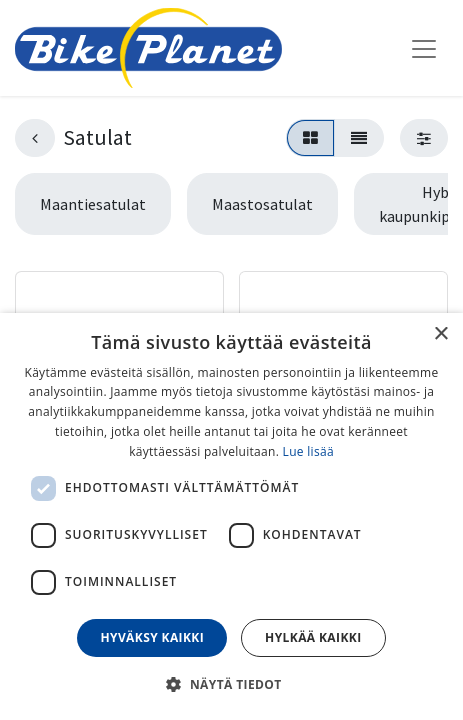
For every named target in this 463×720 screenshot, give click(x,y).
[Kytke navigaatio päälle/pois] (424, 48)
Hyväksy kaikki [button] (152, 637)
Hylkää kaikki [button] (313, 637)
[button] (231, 684)
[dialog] (231, 516)
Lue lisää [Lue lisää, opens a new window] (308, 451)
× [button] (440, 334)
